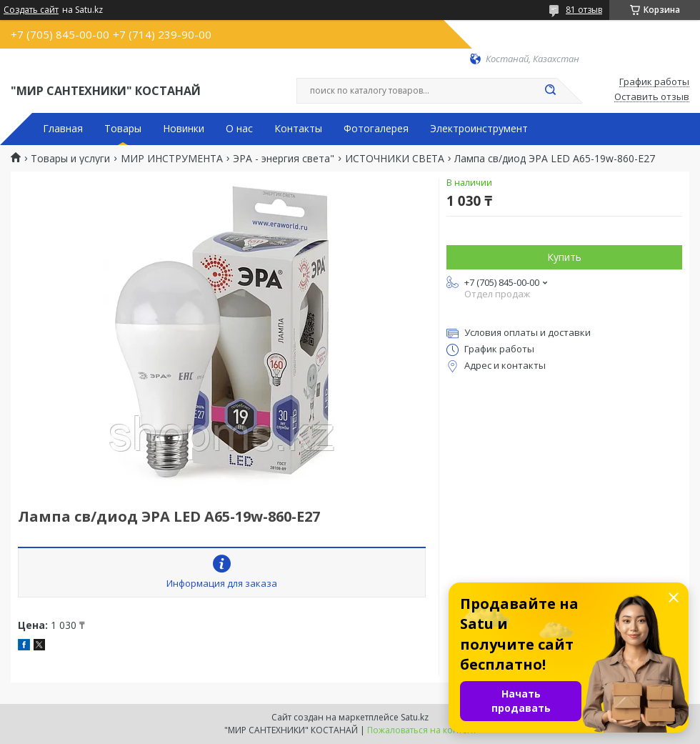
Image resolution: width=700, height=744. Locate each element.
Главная (63, 129)
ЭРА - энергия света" (284, 159)
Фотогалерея (376, 129)
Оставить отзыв (652, 97)
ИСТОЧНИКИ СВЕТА (395, 159)
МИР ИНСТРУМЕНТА (172, 159)
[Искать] (550, 91)
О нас (239, 129)
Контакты (298, 129)
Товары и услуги (70, 159)
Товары (123, 129)
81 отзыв (584, 10)
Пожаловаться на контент (422, 730)
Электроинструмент (479, 129)
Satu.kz (415, 717)
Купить (564, 257)
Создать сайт (31, 10)
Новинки (184, 129)
